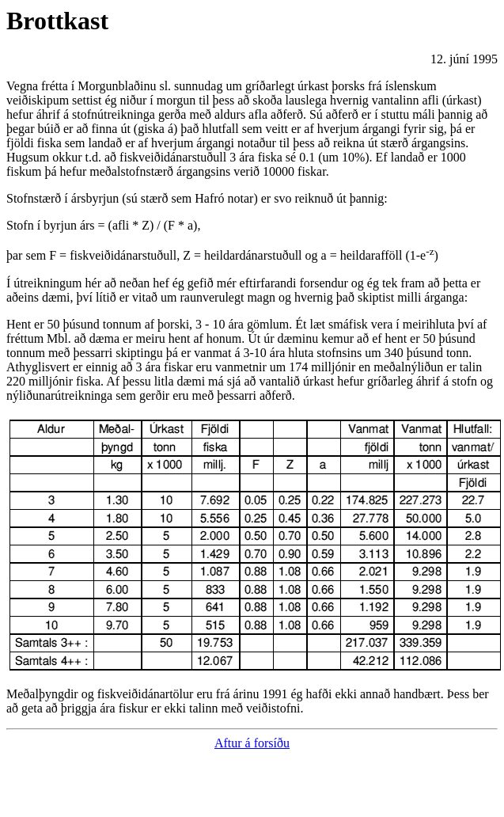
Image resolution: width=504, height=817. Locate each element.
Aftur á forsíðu (252, 743)
